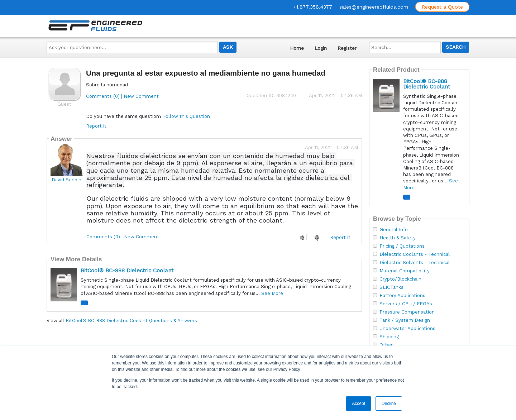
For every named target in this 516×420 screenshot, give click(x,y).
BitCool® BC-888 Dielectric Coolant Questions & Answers (131, 321)
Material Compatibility (405, 271)
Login (321, 48)
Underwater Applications (407, 329)
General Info (394, 230)
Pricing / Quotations (402, 246)
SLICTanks (391, 287)
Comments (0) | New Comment (122, 96)
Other (386, 345)
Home (297, 48)
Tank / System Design (405, 320)
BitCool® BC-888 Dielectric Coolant (127, 271)
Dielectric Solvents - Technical (415, 263)
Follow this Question (187, 116)
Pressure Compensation (407, 312)
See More (272, 293)
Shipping (389, 337)
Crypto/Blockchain (400, 279)
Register (347, 48)
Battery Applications (402, 296)
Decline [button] (389, 404)
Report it (96, 126)
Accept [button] (359, 404)
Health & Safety (398, 238)
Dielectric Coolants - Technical (415, 254)
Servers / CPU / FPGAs (406, 304)
